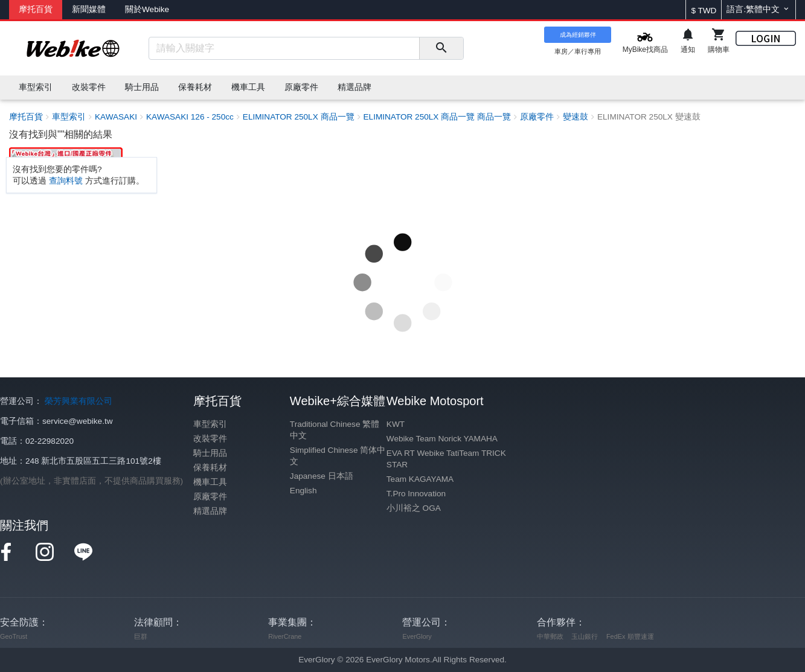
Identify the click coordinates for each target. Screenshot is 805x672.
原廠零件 (210, 497)
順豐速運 (641, 636)
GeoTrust (14, 636)
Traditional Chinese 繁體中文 (335, 430)
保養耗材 (210, 468)
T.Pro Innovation (416, 494)
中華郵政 (550, 636)
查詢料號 (66, 181)
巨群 (141, 636)
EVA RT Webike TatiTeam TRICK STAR (446, 459)
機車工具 (210, 482)
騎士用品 (210, 453)
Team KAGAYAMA (420, 479)
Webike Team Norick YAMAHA (442, 439)
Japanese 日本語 (322, 476)
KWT (396, 424)
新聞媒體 (89, 9)
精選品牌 (210, 511)
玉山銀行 (585, 636)
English (303, 491)
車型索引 (210, 424)
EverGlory (417, 636)
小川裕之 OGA (414, 508)
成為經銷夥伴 (578, 35)
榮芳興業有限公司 (79, 401)
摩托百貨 (36, 9)
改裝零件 (210, 439)
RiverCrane (285, 636)
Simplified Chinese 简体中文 (338, 456)
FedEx (616, 636)
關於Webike (147, 9)
